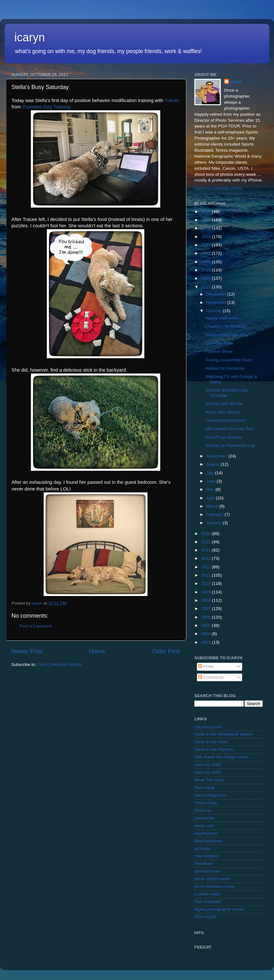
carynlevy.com (208, 727)
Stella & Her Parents (214, 749)
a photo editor (208, 894)
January (214, 523)
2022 (206, 245)
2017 (206, 287)
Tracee (172, 100)
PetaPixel (203, 863)
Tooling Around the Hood (229, 360)
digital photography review (219, 909)
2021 (206, 253)
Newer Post (27, 651)
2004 (206, 634)
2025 (206, 220)
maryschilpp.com (210, 795)
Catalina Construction (226, 420)
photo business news (214, 886)
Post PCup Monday (224, 437)
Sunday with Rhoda (224, 404)
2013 (206, 558)
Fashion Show (219, 351)
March (213, 506)
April (211, 498)
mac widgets (206, 856)
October (214, 311)
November (217, 302)
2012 (206, 567)
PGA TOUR (205, 917)
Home (97, 651)
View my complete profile (218, 188)
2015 (206, 542)
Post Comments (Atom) (60, 665)
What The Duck (209, 780)
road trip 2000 (208, 772)
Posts (206, 666)
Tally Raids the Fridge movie (221, 757)
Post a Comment (36, 626)
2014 (206, 550)
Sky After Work (219, 343)
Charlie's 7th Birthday (226, 326)
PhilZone (203, 810)
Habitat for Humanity (225, 368)
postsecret (204, 818)
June (211, 481)
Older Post (166, 651)
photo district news (212, 879)
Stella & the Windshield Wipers (224, 734)
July (211, 473)
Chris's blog (205, 803)
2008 (206, 600)
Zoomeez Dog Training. (47, 107)
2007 (206, 609)
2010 (206, 583)
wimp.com (204, 826)
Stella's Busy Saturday (227, 335)
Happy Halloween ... (224, 318)
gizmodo (202, 849)
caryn (236, 82)
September (217, 456)
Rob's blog (204, 788)
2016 (206, 534)
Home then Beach (222, 412)
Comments (211, 677)
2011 (206, 575)
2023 (206, 237)
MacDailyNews (209, 841)
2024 (206, 228)
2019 (206, 270)
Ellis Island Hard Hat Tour (229, 429)
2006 (206, 617)
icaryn (30, 37)
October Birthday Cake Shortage (227, 393)
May (211, 489)
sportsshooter (207, 871)
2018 (206, 278)
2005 (206, 625)
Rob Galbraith (208, 902)
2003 (206, 642)
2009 (206, 592)
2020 (206, 262)
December (217, 294)
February (215, 514)
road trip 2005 (208, 765)
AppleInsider (206, 833)
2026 (206, 212)
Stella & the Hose (211, 742)
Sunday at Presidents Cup (230, 445)
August (213, 464)
